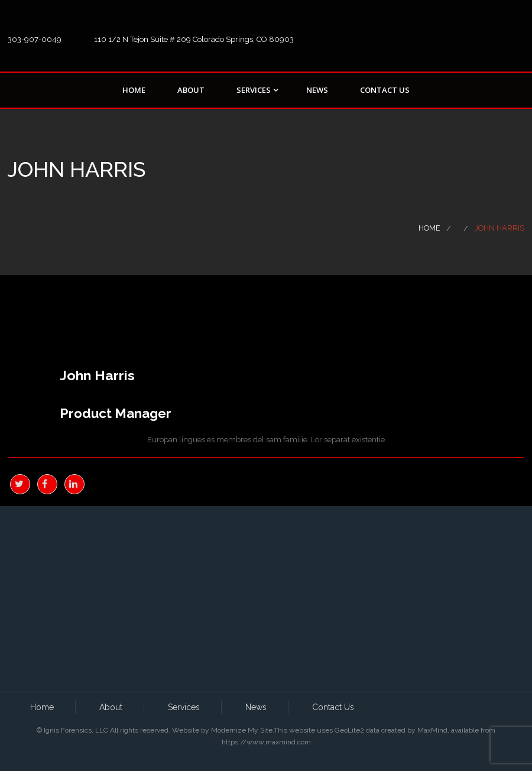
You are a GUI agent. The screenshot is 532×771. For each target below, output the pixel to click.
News (317, 90)
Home (134, 90)
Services (254, 90)
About (191, 90)
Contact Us (385, 90)
